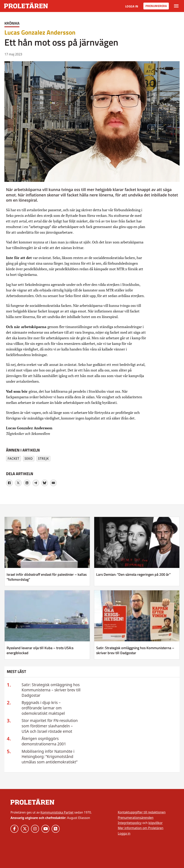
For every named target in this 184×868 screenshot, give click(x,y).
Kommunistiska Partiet (57, 812)
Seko (29, 459)
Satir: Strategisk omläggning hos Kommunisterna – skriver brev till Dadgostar (51, 690)
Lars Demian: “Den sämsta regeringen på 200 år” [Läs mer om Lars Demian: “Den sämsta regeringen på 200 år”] (133, 574)
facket (13, 459)
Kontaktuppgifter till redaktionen (142, 812)
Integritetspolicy (130, 823)
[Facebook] (9, 483)
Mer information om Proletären (141, 828)
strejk (43, 459)
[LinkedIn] (27, 483)
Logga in (132, 6)
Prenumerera (156, 6)
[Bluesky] (45, 483)
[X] (18, 483)
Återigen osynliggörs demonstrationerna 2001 (44, 741)
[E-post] (53, 483)
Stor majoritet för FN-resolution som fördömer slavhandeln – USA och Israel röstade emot (50, 726)
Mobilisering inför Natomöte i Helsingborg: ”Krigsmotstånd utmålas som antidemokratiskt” (49, 757)
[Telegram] (36, 483)
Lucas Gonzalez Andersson (40, 32)
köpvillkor (155, 823)
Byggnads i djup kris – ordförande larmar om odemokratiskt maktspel (43, 708)
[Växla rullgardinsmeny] (176, 6)
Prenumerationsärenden (136, 818)
